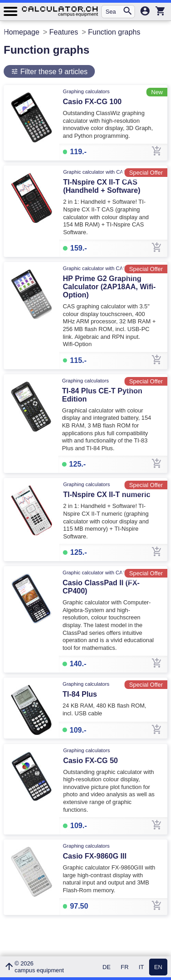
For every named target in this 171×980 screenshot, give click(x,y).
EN (158, 967)
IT (141, 967)
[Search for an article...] (114, 12)
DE (107, 967)
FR (125, 967)
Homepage (21, 32)
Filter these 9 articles (53, 72)
